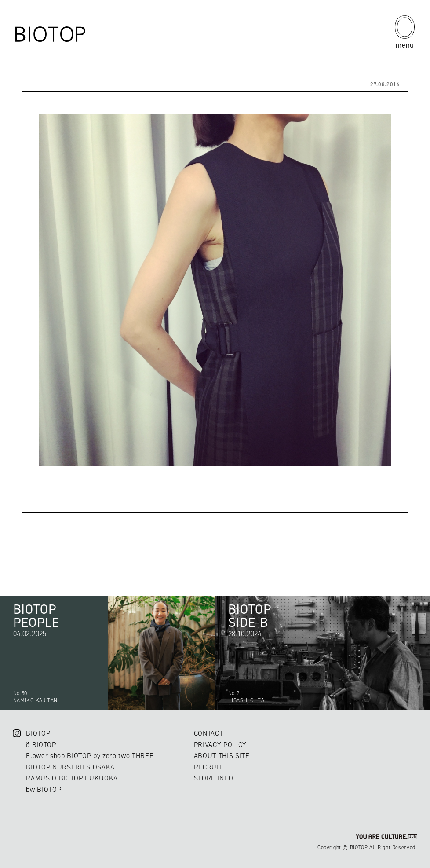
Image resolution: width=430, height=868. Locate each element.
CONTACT (209, 733)
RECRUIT (208, 767)
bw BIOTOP (44, 789)
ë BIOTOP (41, 745)
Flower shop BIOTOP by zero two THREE (90, 756)
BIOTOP (38, 733)
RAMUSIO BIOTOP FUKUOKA (72, 778)
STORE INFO (214, 778)
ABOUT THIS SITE (222, 756)
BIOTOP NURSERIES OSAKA (70, 767)
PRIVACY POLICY (220, 745)
